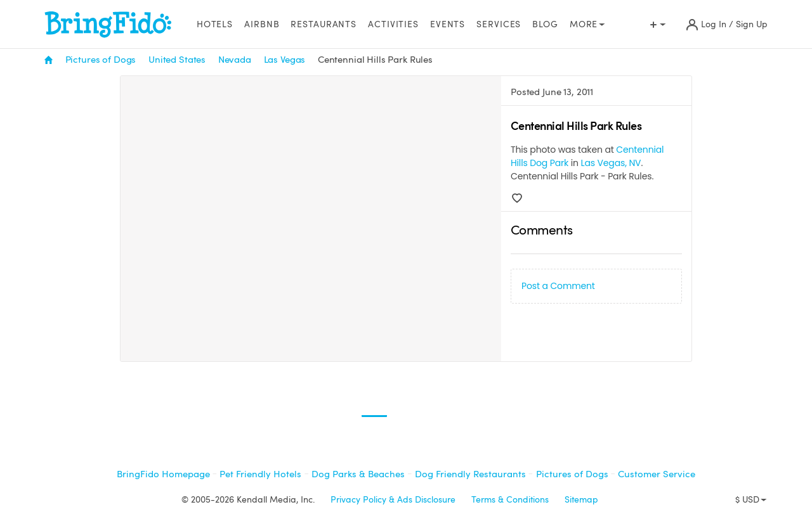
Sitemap (581, 500)
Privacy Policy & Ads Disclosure (393, 500)
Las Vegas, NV (611, 163)
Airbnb (262, 24)
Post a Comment (558, 286)
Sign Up (752, 24)
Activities (393, 24)
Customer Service (657, 474)
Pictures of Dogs (101, 60)
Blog (545, 24)
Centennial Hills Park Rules (375, 60)
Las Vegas (285, 60)
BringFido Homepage (163, 474)
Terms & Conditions (510, 500)
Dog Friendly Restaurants (470, 474)
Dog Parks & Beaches (358, 474)
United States (177, 60)
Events (448, 24)
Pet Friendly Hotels (260, 474)
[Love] (517, 198)
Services (499, 24)
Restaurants (324, 24)
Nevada (235, 60)
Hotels (215, 24)
